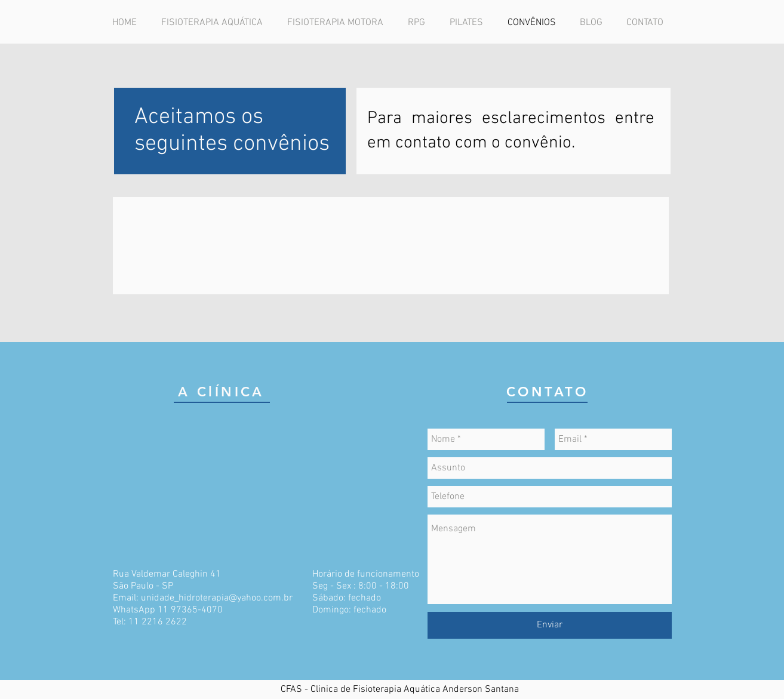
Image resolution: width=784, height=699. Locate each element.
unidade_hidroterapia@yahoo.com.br (217, 598)
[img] (254, 245)
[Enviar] (550, 625)
